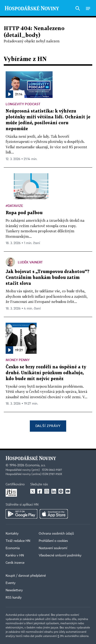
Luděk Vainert (30, 262)
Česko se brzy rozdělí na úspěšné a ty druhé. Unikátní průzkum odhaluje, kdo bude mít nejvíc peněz (46, 373)
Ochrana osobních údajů (56, 534)
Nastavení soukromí (53, 548)
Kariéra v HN (15, 555)
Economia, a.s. (35, 465)
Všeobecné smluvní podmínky (60, 555)
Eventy (11, 583)
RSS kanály (14, 598)
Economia (13, 548)
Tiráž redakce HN (18, 541)
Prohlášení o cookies (53, 541)
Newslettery (14, 590)
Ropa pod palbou (24, 213)
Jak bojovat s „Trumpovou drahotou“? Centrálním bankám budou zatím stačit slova (48, 278)
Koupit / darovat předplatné (26, 576)
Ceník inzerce (15, 563)
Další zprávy (48, 426)
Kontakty (12, 534)
